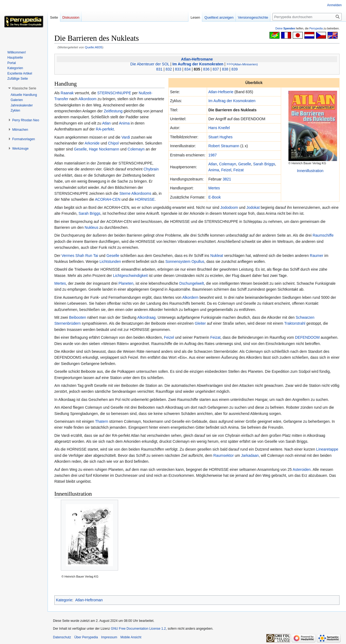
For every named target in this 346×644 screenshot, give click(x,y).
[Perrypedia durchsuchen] (307, 17)
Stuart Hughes (221, 137)
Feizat (238, 170)
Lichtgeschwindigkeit (130, 276)
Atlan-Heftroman (89, 600)
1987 (213, 155)
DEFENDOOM (307, 337)
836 (206, 69)
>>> (242, 64)
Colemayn (227, 164)
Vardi (126, 137)
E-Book (215, 197)
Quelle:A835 (94, 47)
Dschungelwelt (192, 283)
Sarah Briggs (264, 164)
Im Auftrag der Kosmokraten (198, 64)
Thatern (102, 421)
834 (187, 69)
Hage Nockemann (104, 149)
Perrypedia (316, 28)
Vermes (68, 256)
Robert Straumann (224, 146)
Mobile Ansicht (131, 637)
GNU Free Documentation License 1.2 (138, 629)
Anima (214, 170)
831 (159, 69)
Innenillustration (310, 171)
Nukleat (217, 256)
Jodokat (253, 207)
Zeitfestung (113, 111)
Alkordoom (87, 99)
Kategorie (64, 600)
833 (178, 69)
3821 (227, 179)
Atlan (213, 164)
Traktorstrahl (295, 323)
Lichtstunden (110, 261)
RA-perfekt (105, 129)
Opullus (198, 261)
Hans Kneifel (219, 128)
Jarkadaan (250, 455)
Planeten (126, 283)
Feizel (226, 170)
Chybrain (151, 169)
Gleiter (200, 323)
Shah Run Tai (87, 256)
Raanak (67, 93)
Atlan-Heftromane (197, 59)
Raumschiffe (323, 235)
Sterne (125, 193)
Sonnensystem (178, 261)
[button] (24, 88)
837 (216, 69)
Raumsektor (223, 455)
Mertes (214, 188)
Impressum (109, 637)
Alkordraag (147, 317)
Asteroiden (302, 469)
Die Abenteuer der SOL (150, 64)
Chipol (114, 143)
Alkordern (190, 297)
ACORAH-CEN (108, 199)
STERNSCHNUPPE (114, 93)
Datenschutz (62, 637)
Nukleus (92, 227)
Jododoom (229, 207)
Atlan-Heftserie (221, 92)
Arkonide (92, 143)
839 (234, 69)
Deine (285, 28)
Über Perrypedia (86, 637)
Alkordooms (141, 193)
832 (169, 69)
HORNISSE (145, 199)
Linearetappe (327, 449)
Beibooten (77, 317)
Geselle (244, 164)
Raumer (317, 256)
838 (225, 69)
